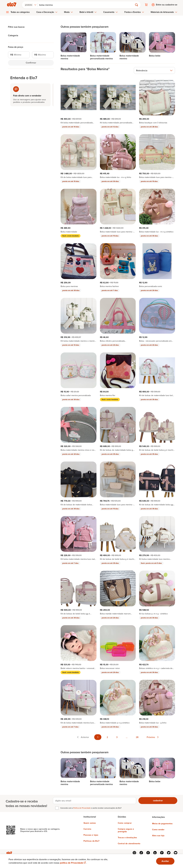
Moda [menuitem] (68, 12)
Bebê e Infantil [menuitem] (88, 12)
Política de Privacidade (82, 808)
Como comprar (125, 823)
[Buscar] (87, 5)
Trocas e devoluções (127, 837)
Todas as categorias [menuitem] (20, 12)
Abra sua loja (158, 835)
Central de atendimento (129, 843)
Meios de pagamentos (162, 823)
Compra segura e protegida (126, 830)
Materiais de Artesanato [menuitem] (164, 12)
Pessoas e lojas (91, 835)
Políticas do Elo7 (91, 841)
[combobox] (31, 5)
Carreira (87, 829)
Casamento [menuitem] (111, 12)
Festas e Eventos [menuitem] (134, 12)
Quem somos (90, 823)
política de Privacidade (73, 863)
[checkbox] (57, 808)
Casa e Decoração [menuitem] (47, 12)
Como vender (158, 829)
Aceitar (165, 861)
